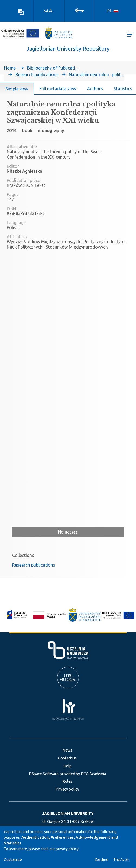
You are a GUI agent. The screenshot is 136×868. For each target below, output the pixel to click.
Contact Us (67, 758)
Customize (13, 860)
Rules (67, 781)
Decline (102, 860)
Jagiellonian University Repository (68, 50)
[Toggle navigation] (130, 35)
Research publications (37, 76)
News (67, 750)
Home (10, 70)
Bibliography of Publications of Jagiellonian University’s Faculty (54, 70)
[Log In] (79, 10)
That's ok (121, 860)
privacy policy (67, 849)
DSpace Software (44, 774)
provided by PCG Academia (83, 774)
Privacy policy (67, 789)
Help (67, 766)
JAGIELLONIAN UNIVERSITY (68, 814)
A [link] (45, 11)
